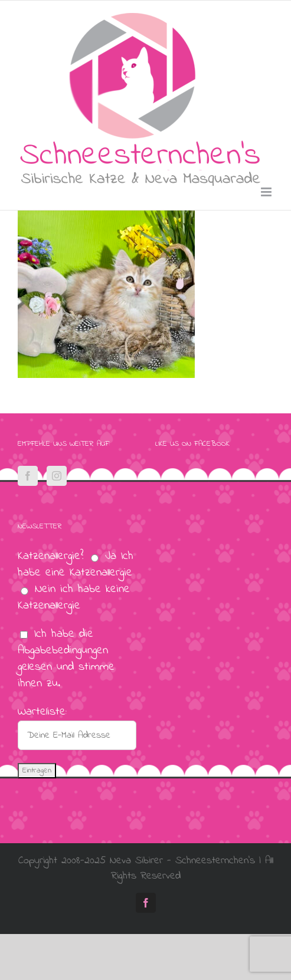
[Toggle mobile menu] (267, 192)
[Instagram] (57, 476)
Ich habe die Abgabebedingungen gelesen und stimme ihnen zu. (66, 659)
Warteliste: (42, 712)
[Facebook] (28, 476)
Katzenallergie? (50, 556)
